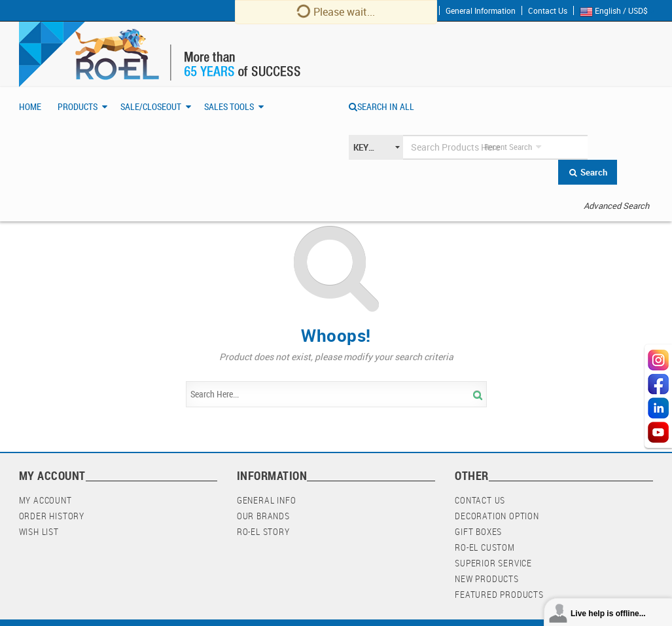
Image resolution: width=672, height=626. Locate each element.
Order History (52, 516)
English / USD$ (617, 11)
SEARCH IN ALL (381, 106)
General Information (481, 10)
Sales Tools (229, 106)
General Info (267, 500)
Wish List (39, 531)
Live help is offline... (608, 614)
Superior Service (493, 563)
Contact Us (548, 10)
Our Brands (263, 516)
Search (587, 172)
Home (30, 106)
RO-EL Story (263, 531)
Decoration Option (497, 516)
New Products (487, 579)
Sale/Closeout (151, 106)
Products (78, 106)
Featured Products (499, 594)
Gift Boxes (478, 531)
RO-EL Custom (485, 547)
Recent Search (508, 147)
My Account (45, 500)
